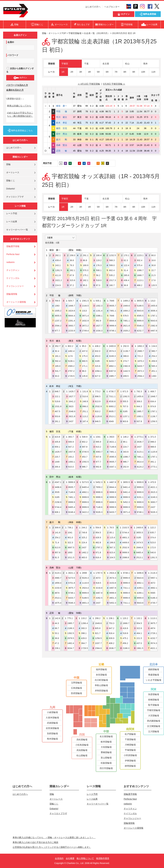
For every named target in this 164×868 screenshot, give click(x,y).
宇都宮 (65, 64)
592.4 (58, 361)
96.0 (84, 371)
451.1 (154, 371)
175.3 (85, 356)
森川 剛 (64, 140)
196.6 (112, 542)
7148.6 (113, 447)
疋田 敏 (64, 151)
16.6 (153, 260)
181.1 (58, 356)
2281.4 (72, 321)
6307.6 (112, 371)
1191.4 (99, 311)
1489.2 (126, 301)
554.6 (98, 528)
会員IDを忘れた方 (15, 90)
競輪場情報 (12, 294)
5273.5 (85, 482)
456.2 (125, 643)
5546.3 (140, 326)
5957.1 (154, 578)
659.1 (57, 447)
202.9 (126, 467)
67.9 (72, 275)
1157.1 (126, 416)
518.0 (99, 280)
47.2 (57, 643)
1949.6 (126, 306)
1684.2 (126, 311)
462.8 (98, 542)
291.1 (86, 255)
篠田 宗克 (64, 128)
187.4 (85, 421)
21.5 (153, 275)
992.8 (98, 467)
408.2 (112, 643)
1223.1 (140, 255)
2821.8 (126, 326)
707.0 (125, 406)
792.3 (139, 391)
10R (143, 72)
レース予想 (12, 213)
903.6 (125, 421)
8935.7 (113, 306)
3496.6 (58, 487)
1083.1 (140, 416)
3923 (71, 406)
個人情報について (85, 858)
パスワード (13, 55)
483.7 (71, 437)
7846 (112, 301)
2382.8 (154, 326)
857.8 (58, 552)
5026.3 (99, 512)
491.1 (153, 462)
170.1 (126, 255)
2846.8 (140, 547)
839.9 (112, 638)
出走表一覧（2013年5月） (97, 33)
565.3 (154, 366)
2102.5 (126, 528)
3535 (57, 492)
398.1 (84, 633)
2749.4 (85, 331)
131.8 (85, 391)
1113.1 (140, 280)
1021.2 (59, 280)
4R (90, 72)
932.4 (140, 260)
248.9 (85, 401)
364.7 (84, 643)
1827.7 (99, 326)
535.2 (112, 275)
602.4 (112, 270)
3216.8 (99, 588)
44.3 (57, 623)
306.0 (139, 401)
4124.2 (140, 467)
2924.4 (85, 588)
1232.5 (112, 255)
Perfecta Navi (13, 254)
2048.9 (72, 411)
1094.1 (98, 371)
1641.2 (72, 401)
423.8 (57, 437)
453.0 (98, 356)
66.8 (85, 260)
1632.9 (85, 321)
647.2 (71, 447)
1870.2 (141, 361)
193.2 (71, 457)
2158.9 (58, 502)
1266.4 (84, 623)
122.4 (126, 265)
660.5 (85, 361)
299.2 (98, 618)
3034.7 (71, 648)
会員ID (11, 42)
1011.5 (71, 557)
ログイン (20, 78)
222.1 (57, 396)
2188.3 (71, 628)
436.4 (126, 280)
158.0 (72, 255)
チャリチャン (13, 270)
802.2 (70, 346)
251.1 (85, 411)
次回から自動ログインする (20, 70)
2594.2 (58, 326)
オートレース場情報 (16, 302)
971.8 (98, 552)
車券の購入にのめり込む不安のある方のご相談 (35, 842)
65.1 (112, 533)
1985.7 (112, 376)
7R (116, 72)
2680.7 (141, 351)
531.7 (58, 371)
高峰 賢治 (64, 145)
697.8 (85, 447)
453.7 (85, 457)
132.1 (139, 618)
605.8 (98, 628)
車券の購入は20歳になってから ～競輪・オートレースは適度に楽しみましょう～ (54, 837)
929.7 (71, 301)
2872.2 (85, 326)
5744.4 (58, 507)
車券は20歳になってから (19, 106)
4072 (98, 578)
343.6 (126, 452)
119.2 (99, 260)
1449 (57, 462)
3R (81, 72)
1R (63, 72)
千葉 (86, 64)
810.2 (98, 411)
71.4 (57, 542)
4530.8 (112, 401)
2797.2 (71, 371)
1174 (70, 356)
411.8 (58, 275)
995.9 (98, 442)
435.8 (57, 442)
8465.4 (72, 507)
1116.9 (85, 583)
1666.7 (140, 275)
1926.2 (126, 331)
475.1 (125, 638)
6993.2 (112, 406)
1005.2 (58, 311)
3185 (97, 361)
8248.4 (72, 512)
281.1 (57, 421)
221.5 (139, 638)
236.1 (112, 618)
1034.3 (99, 331)
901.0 (70, 538)
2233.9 (72, 331)
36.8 (126, 285)
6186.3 (154, 598)
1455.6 (140, 396)
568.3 (112, 260)
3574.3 (112, 351)
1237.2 (58, 321)
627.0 (98, 376)
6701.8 (72, 583)
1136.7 (126, 351)
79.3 (72, 265)
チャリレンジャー (15, 286)
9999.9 (113, 326)
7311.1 (112, 396)
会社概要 (70, 858)
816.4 (98, 557)
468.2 (140, 285)
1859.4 (58, 583)
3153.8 (113, 583)
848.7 (57, 391)
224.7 (126, 447)
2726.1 (154, 633)
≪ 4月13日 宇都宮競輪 (89, 84)
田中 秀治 (64, 134)
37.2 (72, 285)
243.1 (58, 265)
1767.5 (99, 573)
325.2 (84, 538)
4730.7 (112, 391)
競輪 (8, 164)
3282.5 (99, 598)
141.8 (58, 533)
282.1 (58, 255)
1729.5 (71, 376)
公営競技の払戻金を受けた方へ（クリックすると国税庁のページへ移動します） (52, 847)
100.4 (99, 255)
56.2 (98, 275)
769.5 (57, 301)
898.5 (98, 396)
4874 (57, 593)
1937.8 (72, 452)
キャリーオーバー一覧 (17, 230)
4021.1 (113, 442)
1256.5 (154, 421)
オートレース (13, 172)
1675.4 (58, 603)
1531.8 (58, 406)
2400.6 (112, 346)
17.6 (153, 280)
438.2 (98, 346)
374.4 (153, 538)
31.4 (126, 270)
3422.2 (85, 512)
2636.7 (140, 442)
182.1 (86, 280)
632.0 (98, 351)
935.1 (98, 301)
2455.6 (154, 306)
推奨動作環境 (103, 858)
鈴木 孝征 (64, 123)
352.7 (58, 346)
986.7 (85, 467)
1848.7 (72, 306)
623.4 (112, 552)
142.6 (57, 618)
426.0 (84, 638)
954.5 (98, 533)
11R (153, 72)
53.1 (57, 633)
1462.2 (85, 552)
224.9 (58, 285)
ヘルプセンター (112, 7)
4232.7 (140, 331)
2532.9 (98, 406)
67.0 (98, 285)
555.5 (125, 401)
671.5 (125, 391)
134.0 (154, 346)
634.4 (153, 401)
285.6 (126, 275)
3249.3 (112, 356)
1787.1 (154, 316)
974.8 (153, 406)
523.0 (153, 542)
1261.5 (59, 270)
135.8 (85, 376)
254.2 (154, 356)
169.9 (86, 265)
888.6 (153, 447)
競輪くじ (11, 181)
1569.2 (71, 366)
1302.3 (99, 306)
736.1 (70, 528)
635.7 (153, 533)
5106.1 (71, 361)
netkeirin (10, 262)
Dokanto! (11, 189)
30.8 (153, 265)
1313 (84, 311)
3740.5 (85, 452)
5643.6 (140, 311)
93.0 (57, 376)
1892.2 (141, 346)
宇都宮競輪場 (75, 33)
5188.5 (140, 306)
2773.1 (140, 437)
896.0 (85, 406)
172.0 (153, 547)
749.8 (84, 533)
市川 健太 (64, 117)
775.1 (70, 618)
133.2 (84, 618)
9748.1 (113, 331)
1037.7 (98, 643)
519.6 (57, 401)
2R (72, 72)
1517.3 (112, 280)
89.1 (125, 442)
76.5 (112, 528)
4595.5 (140, 316)
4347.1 (113, 467)
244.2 (84, 528)
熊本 (146, 64)
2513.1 (112, 416)
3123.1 (140, 452)
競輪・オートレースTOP (54, 33)
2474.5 (140, 542)
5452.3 (99, 482)
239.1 (57, 648)
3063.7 (72, 326)
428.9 (98, 538)
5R (98, 72)
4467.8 (154, 331)
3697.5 (71, 547)
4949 (111, 421)
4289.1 (140, 588)
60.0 (153, 255)
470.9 (153, 482)
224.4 (84, 542)
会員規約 (59, 858)
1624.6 (72, 311)
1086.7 (140, 270)
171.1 (85, 366)
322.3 (70, 542)
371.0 (153, 437)
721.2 (140, 356)
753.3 (112, 623)
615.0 (71, 467)
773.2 (98, 391)
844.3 (139, 406)
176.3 (99, 265)
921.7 (98, 633)
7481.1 (113, 311)
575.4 (140, 265)
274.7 (126, 361)
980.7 (154, 351)
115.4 (112, 538)
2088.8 (126, 557)
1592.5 (85, 462)
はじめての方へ (93, 7)
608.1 (57, 512)
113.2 (85, 416)
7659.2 (99, 487)
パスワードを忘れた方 (17, 85)
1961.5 (140, 648)
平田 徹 (64, 111)
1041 (98, 437)
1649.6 (98, 623)
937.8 (139, 421)
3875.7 (72, 588)
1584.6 (98, 648)
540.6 (153, 552)
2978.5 (71, 638)
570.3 (86, 270)
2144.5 (85, 306)
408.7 (153, 391)
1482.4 (71, 351)
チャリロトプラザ (15, 197)
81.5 (57, 557)
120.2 (125, 618)
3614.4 (140, 462)
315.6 (72, 280)
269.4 (57, 467)
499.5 (126, 376)
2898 (84, 573)
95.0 (85, 285)
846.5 (98, 421)
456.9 (154, 361)
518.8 (125, 633)
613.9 (98, 401)
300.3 (84, 628)
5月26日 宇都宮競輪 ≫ (114, 84)
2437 (71, 421)
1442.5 (126, 371)
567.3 (112, 547)
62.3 (126, 260)
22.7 (153, 270)
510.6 (85, 396)
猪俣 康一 (64, 106)
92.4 (57, 351)
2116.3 (154, 573)
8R (125, 72)
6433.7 (112, 361)
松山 (127, 64)
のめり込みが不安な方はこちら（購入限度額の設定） (20, 114)
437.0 (85, 351)
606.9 (71, 442)
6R (107, 72)
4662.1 (112, 366)
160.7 (112, 285)
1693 (70, 552)
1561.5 (85, 301)
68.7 (57, 628)
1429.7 (72, 391)
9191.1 (140, 497)
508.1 (99, 270)
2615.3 (154, 492)
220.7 (57, 457)
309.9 (58, 528)
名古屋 (106, 64)
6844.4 (72, 316)
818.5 (98, 583)
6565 (153, 593)
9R (134, 72)
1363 (57, 306)
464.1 (139, 633)
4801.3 (126, 538)
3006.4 (154, 311)
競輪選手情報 (13, 246)
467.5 (57, 411)
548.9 (85, 437)
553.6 (57, 416)
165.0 (58, 366)
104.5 (112, 557)
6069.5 (113, 502)
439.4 (58, 260)
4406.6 (126, 542)
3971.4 (85, 316)
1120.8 (98, 416)
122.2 (153, 528)
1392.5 (126, 396)
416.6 (125, 628)
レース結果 (12, 222)
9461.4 (126, 487)
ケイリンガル (13, 278)
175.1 (86, 275)
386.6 (126, 356)
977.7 (57, 331)
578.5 (126, 316)
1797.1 (154, 457)
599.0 (112, 265)
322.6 (139, 628)
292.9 (126, 346)
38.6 (72, 260)
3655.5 (58, 316)
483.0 (84, 557)
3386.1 (99, 316)
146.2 (126, 437)
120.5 (154, 285)
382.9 (98, 321)
